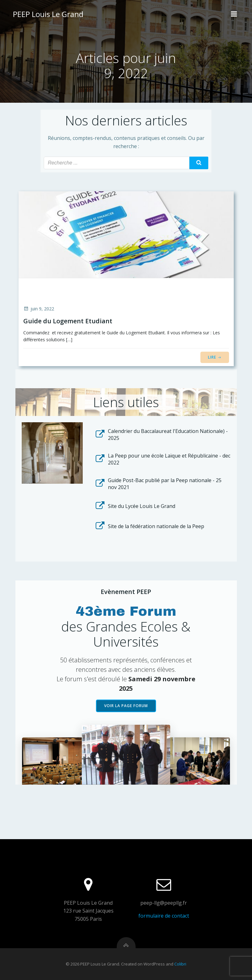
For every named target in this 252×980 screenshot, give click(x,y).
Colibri (180, 964)
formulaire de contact (164, 916)
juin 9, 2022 (39, 309)
